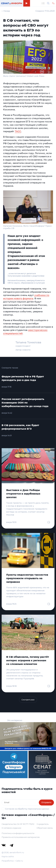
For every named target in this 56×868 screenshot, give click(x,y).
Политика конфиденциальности (18, 833)
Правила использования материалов (21, 837)
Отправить (46, 802)
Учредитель (43, 824)
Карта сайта (8, 856)
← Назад (6, 11)
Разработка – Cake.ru (12, 861)
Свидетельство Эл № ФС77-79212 (18, 824)
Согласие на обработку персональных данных (27, 809)
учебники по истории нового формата (26, 297)
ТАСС (18, 131)
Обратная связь (45, 828)
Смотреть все (28, 700)
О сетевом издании (11, 828)
